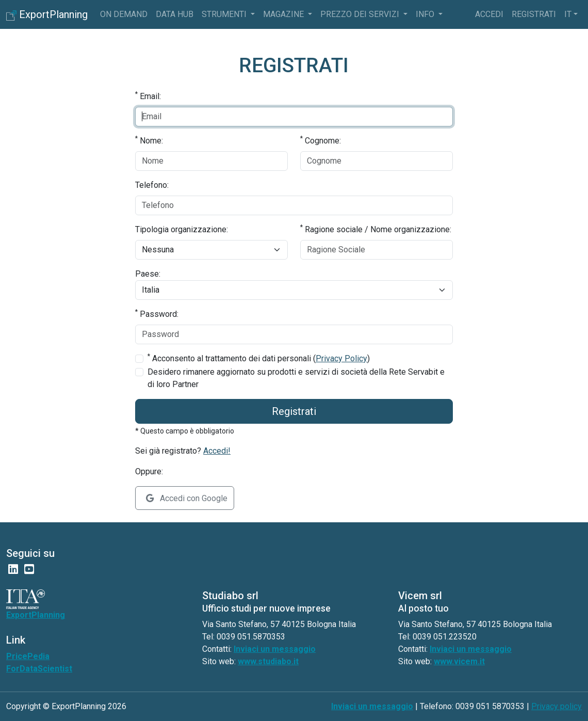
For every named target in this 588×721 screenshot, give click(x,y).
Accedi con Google (187, 498)
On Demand (124, 14)
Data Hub (175, 14)
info (426, 14)
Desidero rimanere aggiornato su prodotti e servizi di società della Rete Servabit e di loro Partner (296, 378)
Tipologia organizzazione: (182, 229)
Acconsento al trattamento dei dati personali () (259, 358)
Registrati (534, 14)
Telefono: (152, 185)
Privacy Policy (341, 358)
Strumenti (225, 14)
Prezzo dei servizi (361, 14)
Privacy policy (557, 706)
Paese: (148, 274)
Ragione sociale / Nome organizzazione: (376, 229)
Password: (157, 314)
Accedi (489, 14)
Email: (148, 96)
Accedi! (217, 451)
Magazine (284, 14)
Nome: (149, 140)
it (568, 14)
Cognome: (321, 140)
